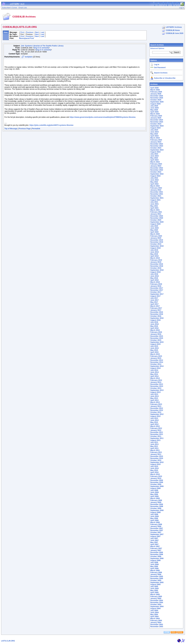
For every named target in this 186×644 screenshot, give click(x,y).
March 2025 (155, 114)
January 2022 (156, 190)
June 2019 (154, 252)
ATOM (167, 632)
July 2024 (154, 130)
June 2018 (154, 276)
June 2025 (154, 108)
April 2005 (154, 593)
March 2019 (155, 258)
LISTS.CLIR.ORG (8, 641)
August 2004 (155, 609)
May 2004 (154, 615)
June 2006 (154, 564)
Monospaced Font (27, 38)
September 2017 (157, 294)
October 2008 (156, 508)
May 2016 (154, 326)
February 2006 (156, 572)
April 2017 (154, 304)
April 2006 (154, 568)
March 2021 (155, 210)
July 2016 (154, 322)
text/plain (29, 57)
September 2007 (157, 534)
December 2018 (157, 264)
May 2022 (154, 182)
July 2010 (154, 466)
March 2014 (155, 378)
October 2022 (156, 172)
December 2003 (157, 625)
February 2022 (156, 188)
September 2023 (157, 150)
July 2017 (154, 298)
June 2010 (154, 468)
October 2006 (156, 556)
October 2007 (156, 532)
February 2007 (156, 548)
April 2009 (154, 496)
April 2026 (154, 88)
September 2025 (157, 102)
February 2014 (156, 380)
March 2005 (155, 595)
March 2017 (155, 306)
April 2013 (154, 400)
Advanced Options (157, 48)
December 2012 (157, 408)
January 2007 (156, 550)
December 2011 (157, 432)
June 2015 (154, 348)
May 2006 (154, 566)
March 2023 (155, 162)
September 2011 (157, 438)
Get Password (160, 68)
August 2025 (155, 104)
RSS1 (174, 632)
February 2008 (156, 524)
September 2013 (157, 390)
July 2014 (154, 370)
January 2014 (156, 382)
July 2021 (154, 202)
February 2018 (156, 284)
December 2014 (157, 360)
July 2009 (154, 490)
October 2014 (156, 364)
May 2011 (154, 446)
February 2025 (156, 116)
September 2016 (157, 318)
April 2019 (154, 256)
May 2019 (154, 254)
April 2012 (154, 424)
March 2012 (155, 426)
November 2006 (157, 554)
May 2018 (154, 278)
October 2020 (156, 220)
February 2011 (156, 452)
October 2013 (156, 388)
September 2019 (157, 246)
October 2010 (156, 460)
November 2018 (157, 266)
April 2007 (154, 544)
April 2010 (154, 472)
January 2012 (156, 430)
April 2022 (154, 184)
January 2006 (156, 574)
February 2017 (156, 308)
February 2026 (156, 92)
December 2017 (157, 288)
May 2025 (154, 110)
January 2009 (156, 502)
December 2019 (157, 240)
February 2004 (156, 621)
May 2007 (154, 542)
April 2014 (154, 376)
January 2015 (156, 358)
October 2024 (156, 124)
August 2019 (155, 248)
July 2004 (154, 611)
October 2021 (156, 196)
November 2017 (157, 290)
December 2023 (157, 144)
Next (37, 32)
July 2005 (154, 586)
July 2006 (154, 562)
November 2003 (157, 627)
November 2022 (157, 170)
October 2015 (156, 340)
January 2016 (156, 334)
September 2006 (157, 558)
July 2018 (154, 274)
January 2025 (156, 118)
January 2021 (156, 214)
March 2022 (155, 186)
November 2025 (157, 98)
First (22, 32)
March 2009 (155, 498)
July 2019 (154, 250)
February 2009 (156, 500)
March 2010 (155, 474)
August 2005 (155, 584)
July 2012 (154, 418)
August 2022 (155, 176)
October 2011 (156, 436)
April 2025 (154, 112)
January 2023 (156, 166)
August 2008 (155, 512)
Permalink (36, 129)
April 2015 (154, 352)
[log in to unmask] (41, 48)
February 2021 (156, 212)
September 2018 (157, 270)
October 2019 (156, 244)
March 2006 (155, 570)
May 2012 (154, 422)
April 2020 (154, 232)
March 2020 (155, 234)
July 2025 (154, 106)
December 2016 (157, 312)
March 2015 (155, 354)
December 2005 (157, 576)
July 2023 (154, 154)
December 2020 (157, 216)
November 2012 (157, 410)
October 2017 (156, 292)
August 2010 (155, 464)
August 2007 (155, 536)
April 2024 (154, 136)
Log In (157, 65)
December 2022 (157, 168)
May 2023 (154, 158)
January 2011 (156, 454)
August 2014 (155, 368)
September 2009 (157, 486)
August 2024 (155, 128)
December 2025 (157, 96)
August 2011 (155, 440)
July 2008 (154, 514)
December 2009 (157, 480)
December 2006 (157, 552)
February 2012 (156, 428)
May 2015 (154, 350)
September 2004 (157, 607)
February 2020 (156, 236)
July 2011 (154, 442)
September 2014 (157, 366)
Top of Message (11, 129)
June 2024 (154, 132)
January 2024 (156, 142)
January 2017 (156, 310)
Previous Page (25, 129)
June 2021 (154, 204)
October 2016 (156, 316)
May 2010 (154, 470)
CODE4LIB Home (173, 30)
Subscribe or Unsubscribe (165, 78)
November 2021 (157, 194)
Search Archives (157, 45)
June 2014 (154, 372)
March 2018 (155, 282)
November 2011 (157, 434)
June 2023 (154, 156)
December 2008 (157, 504)
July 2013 (154, 394)
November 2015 (157, 338)
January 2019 (156, 262)
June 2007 (154, 540)
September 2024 (157, 126)
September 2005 (157, 582)
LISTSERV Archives (174, 27)
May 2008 (154, 518)
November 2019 (157, 242)
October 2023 (156, 148)
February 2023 (156, 164)
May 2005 (154, 591)
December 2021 (157, 192)
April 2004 (154, 617)
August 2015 (155, 344)
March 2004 (155, 619)
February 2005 (156, 597)
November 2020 (157, 218)
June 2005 (154, 588)
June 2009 (154, 492)
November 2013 (157, 386)
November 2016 (157, 314)
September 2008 (157, 510)
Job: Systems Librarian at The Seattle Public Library (42, 46)
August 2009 (155, 488)
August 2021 (155, 200)
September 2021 (157, 198)
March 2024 (155, 138)
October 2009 (156, 484)
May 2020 (154, 230)
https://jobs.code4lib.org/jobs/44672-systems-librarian (51, 125)
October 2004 (156, 605)
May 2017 (154, 302)
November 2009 (157, 482)
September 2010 (157, 462)
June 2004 (154, 613)
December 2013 (157, 384)
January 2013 (156, 406)
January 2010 (156, 478)
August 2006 (155, 560)
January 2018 (156, 286)
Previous (30, 32)
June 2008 (154, 516)
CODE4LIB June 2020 (175, 33)
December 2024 (157, 120)
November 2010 (157, 458)
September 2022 (157, 174)
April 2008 (154, 520)
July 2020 (154, 226)
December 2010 (157, 456)
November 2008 (157, 506)
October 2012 (156, 412)
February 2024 (156, 140)
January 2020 (156, 238)
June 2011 (154, 444)
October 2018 (156, 268)
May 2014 (154, 374)
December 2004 (157, 601)
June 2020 (154, 228)
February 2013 (156, 404)
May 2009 (154, 494)
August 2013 (155, 392)
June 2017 (154, 300)
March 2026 (155, 90)
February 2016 (156, 332)
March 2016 (155, 330)
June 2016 (154, 324)
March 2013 (155, 402)
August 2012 (155, 416)
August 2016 (155, 320)
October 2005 (156, 580)
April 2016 (154, 328)
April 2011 (154, 448)
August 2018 (155, 272)
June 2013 (154, 396)
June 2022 (154, 180)
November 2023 (157, 146)
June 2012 (154, 420)
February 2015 (156, 356)
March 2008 (155, 522)
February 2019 (156, 260)
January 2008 (156, 526)
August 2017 (155, 296)
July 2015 (154, 346)
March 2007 (155, 546)
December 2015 (157, 336)
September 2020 (157, 222)
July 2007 (154, 538)
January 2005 (156, 599)
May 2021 (154, 206)
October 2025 (156, 100)
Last (42, 32)
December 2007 (157, 528)
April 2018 (154, 280)
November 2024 (157, 122)
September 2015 (157, 342)
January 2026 (156, 94)
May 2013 (154, 398)
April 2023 (154, 160)
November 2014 (157, 362)
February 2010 (156, 476)
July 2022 (154, 178)
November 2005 (157, 578)
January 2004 (156, 623)
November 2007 (157, 530)
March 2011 (155, 450)
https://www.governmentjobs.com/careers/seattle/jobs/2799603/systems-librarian (103, 117)
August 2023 (155, 152)
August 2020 (155, 224)
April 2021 (154, 208)
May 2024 (154, 134)
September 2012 (157, 414)
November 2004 (157, 603)
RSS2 (180, 632)
